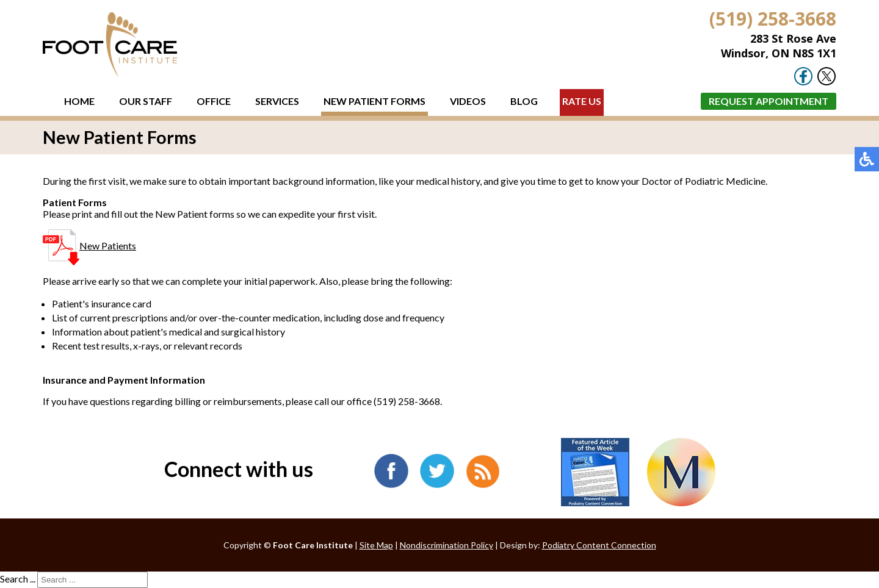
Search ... (18, 579)
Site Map (376, 545)
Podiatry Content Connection (599, 545)
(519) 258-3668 (773, 19)
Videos (468, 101)
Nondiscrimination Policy (447, 545)
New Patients (89, 246)
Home (79, 101)
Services (277, 101)
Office (214, 101)
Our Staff (146, 101)
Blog (524, 101)
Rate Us (582, 101)
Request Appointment (769, 101)
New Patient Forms (374, 101)
